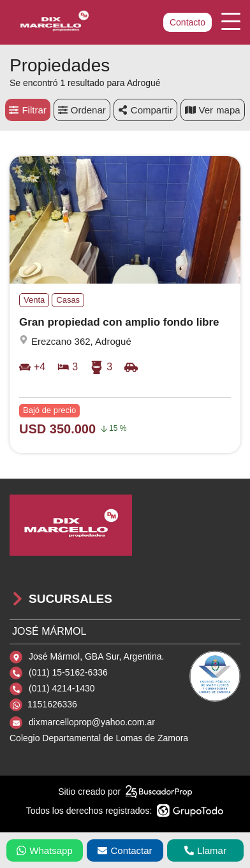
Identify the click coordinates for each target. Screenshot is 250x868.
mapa (213, 110)
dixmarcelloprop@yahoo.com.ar (92, 722)
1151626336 (52, 704)
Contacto (187, 22)
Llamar (205, 850)
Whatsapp (45, 850)
